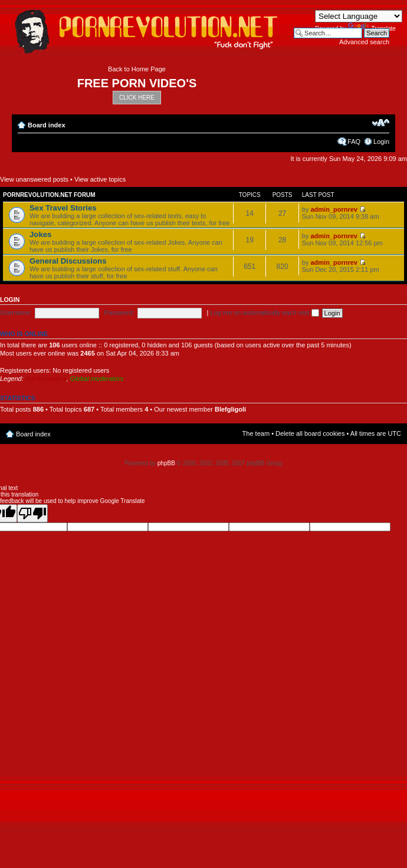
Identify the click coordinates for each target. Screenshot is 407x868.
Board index (47, 125)
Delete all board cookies (310, 433)
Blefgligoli (230, 409)
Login (381, 142)
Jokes (40, 234)
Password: (119, 313)
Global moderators (97, 379)
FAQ (354, 142)
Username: (16, 313)
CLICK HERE (137, 98)
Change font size (381, 123)
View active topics (100, 179)
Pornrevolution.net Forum (49, 195)
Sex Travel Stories (63, 208)
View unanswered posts (34, 179)
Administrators (45, 379)
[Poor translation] (32, 513)
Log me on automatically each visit (264, 313)
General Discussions (68, 261)
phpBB (166, 463)
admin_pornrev (334, 209)
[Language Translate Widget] (359, 16)
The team (256, 433)
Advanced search (364, 42)
